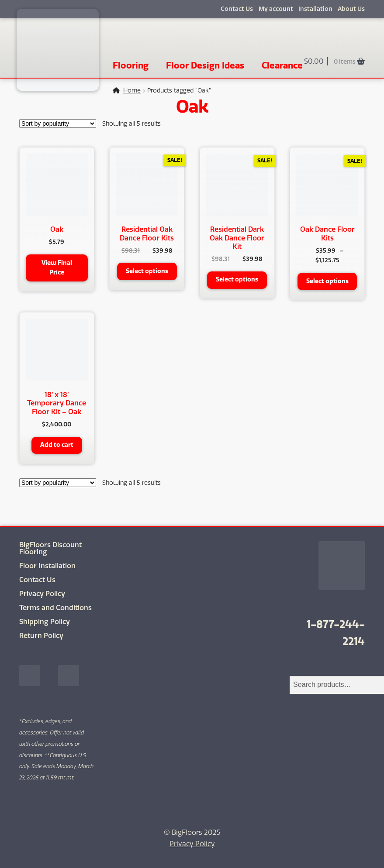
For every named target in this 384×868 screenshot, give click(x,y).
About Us (351, 9)
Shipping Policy (45, 621)
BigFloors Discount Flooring (50, 548)
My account (276, 9)
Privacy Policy (42, 593)
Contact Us (237, 9)
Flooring (131, 65)
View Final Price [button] (57, 268)
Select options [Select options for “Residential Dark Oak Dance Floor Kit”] (237, 280)
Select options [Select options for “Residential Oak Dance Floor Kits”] (147, 271)
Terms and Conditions (55, 607)
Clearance (282, 65)
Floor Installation (47, 565)
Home (132, 91)
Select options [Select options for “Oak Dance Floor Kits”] (327, 281)
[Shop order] (58, 124)
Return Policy (41, 635)
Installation (315, 9)
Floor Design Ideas (205, 65)
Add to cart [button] (57, 445)
